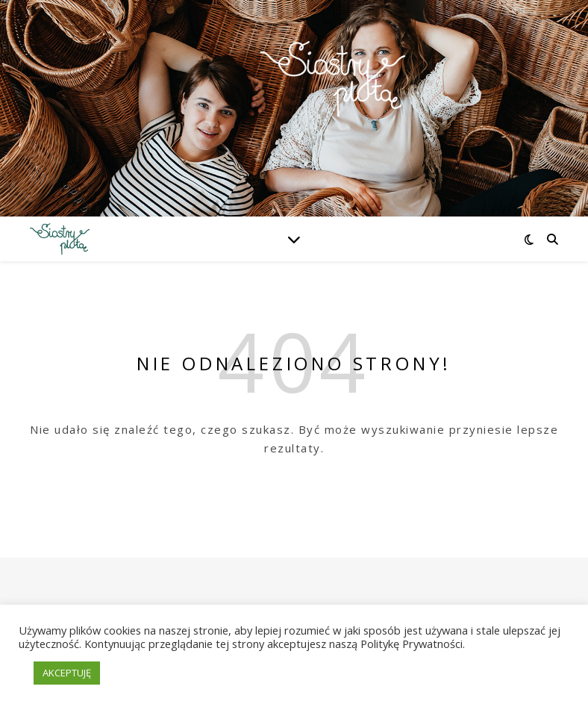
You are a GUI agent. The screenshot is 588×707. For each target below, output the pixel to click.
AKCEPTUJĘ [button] (67, 673)
